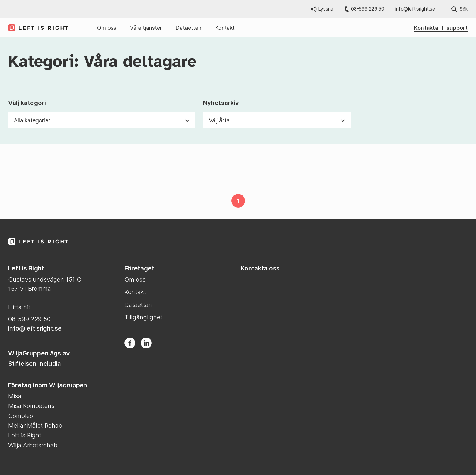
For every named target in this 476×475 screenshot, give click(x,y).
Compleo (21, 416)
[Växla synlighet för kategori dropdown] (187, 120)
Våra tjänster (146, 28)
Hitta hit (19, 307)
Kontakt (225, 28)
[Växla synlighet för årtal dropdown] (343, 120)
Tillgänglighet (143, 317)
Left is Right (25, 435)
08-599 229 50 (364, 9)
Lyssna (322, 9)
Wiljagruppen (68, 385)
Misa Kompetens (31, 406)
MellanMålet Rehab (35, 425)
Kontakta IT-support (441, 28)
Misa (15, 396)
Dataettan (188, 28)
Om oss (107, 28)
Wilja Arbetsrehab (33, 445)
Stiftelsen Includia (35, 363)
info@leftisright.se (415, 9)
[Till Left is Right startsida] (36, 28)
